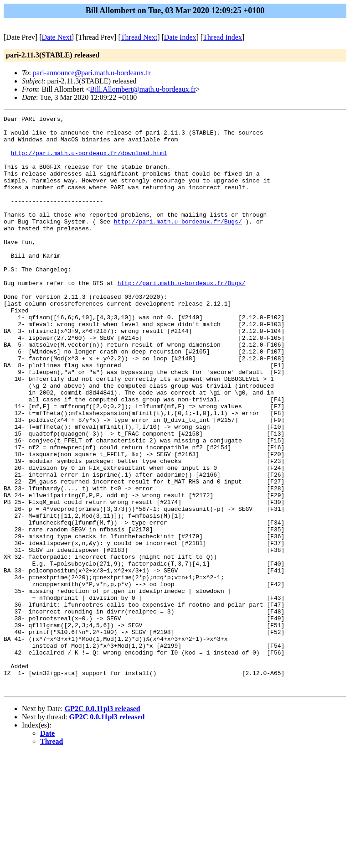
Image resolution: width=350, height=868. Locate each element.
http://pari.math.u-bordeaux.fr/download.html (89, 161)
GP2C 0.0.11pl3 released (103, 824)
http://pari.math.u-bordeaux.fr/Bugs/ (178, 243)
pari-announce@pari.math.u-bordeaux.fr (92, 73)
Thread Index (222, 37)
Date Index (180, 37)
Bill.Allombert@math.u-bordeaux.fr (143, 89)
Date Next (57, 37)
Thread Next (139, 37)
